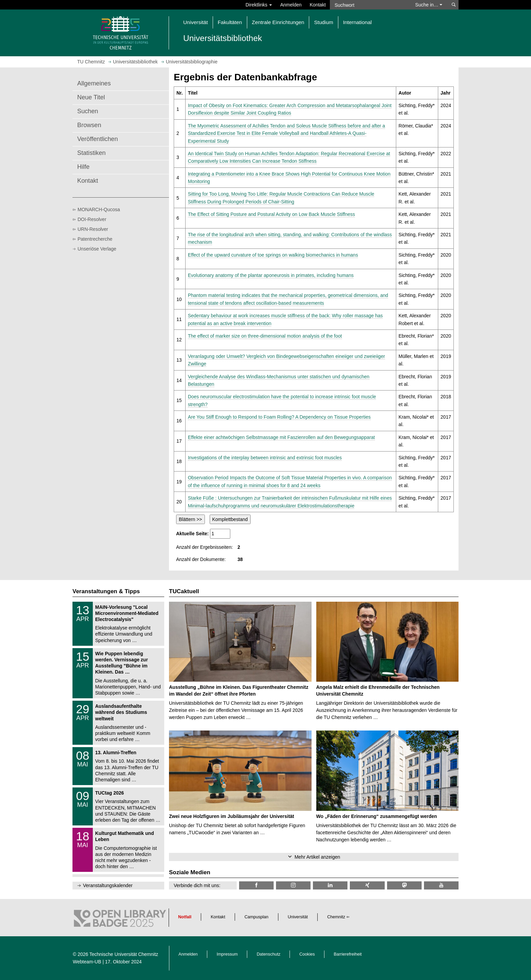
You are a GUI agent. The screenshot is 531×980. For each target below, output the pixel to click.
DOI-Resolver (92, 219)
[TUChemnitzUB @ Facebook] (256, 885)
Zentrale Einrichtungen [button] (278, 22)
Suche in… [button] (429, 5)
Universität (298, 917)
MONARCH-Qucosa (99, 209)
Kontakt (318, 5)
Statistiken (91, 153)
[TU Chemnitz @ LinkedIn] (330, 885)
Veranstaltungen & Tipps (106, 591)
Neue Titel (91, 97)
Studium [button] (323, 22)
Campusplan (257, 917)
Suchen (88, 111)
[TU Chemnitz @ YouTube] (441, 885)
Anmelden (291, 5)
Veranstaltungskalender (108, 885)
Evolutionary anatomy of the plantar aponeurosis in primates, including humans (271, 275)
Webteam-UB (87, 962)
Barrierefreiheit (348, 954)
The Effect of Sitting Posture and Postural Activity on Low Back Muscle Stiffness (272, 214)
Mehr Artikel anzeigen (317, 857)
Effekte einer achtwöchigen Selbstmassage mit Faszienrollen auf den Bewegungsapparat (281, 437)
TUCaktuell (184, 591)
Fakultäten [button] (230, 22)
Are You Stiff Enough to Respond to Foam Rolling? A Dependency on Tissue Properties (279, 417)
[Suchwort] (369, 5)
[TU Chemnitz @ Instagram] (293, 885)
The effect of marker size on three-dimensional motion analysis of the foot (265, 336)
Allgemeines (94, 83)
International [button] (357, 22)
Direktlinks (259, 5)
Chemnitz (336, 917)
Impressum (227, 954)
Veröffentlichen (98, 139)
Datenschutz (269, 954)
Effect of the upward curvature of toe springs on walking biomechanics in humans (273, 255)
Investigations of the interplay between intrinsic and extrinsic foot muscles (265, 458)
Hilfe (83, 167)
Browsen (89, 125)
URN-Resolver (93, 229)
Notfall (185, 917)
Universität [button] (196, 22)
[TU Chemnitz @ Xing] (367, 885)
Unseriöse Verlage (97, 249)
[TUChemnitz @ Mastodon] (404, 885)
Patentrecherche (95, 239)
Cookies (307, 954)
